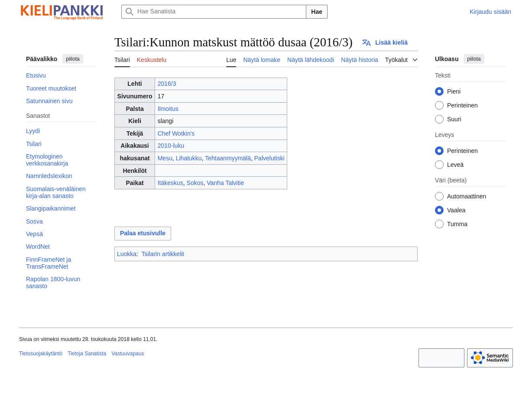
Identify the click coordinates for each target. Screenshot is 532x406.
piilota (73, 59)
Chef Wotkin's (176, 133)
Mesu (165, 158)
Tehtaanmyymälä (228, 158)
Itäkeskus (170, 183)
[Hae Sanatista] (214, 12)
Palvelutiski (269, 158)
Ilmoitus (168, 109)
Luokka (127, 254)
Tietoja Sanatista (87, 354)
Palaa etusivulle (143, 233)
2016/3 (167, 84)
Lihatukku (189, 158)
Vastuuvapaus (128, 354)
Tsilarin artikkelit (163, 254)
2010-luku (171, 146)
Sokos (195, 183)
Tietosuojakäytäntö (41, 354)
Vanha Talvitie (225, 183)
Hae (317, 12)
